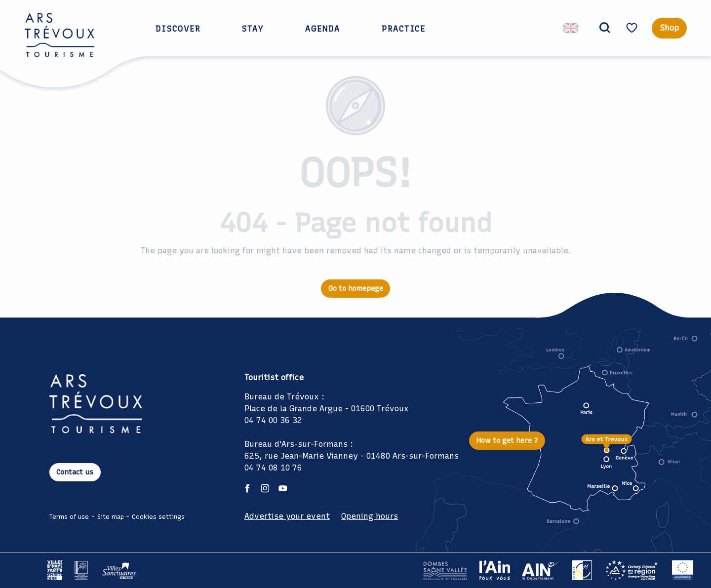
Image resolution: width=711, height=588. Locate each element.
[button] (603, 28)
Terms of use (69, 517)
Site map (111, 517)
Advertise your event (287, 516)
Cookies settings (158, 517)
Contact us (75, 472)
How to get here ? (507, 440)
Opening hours (370, 516)
